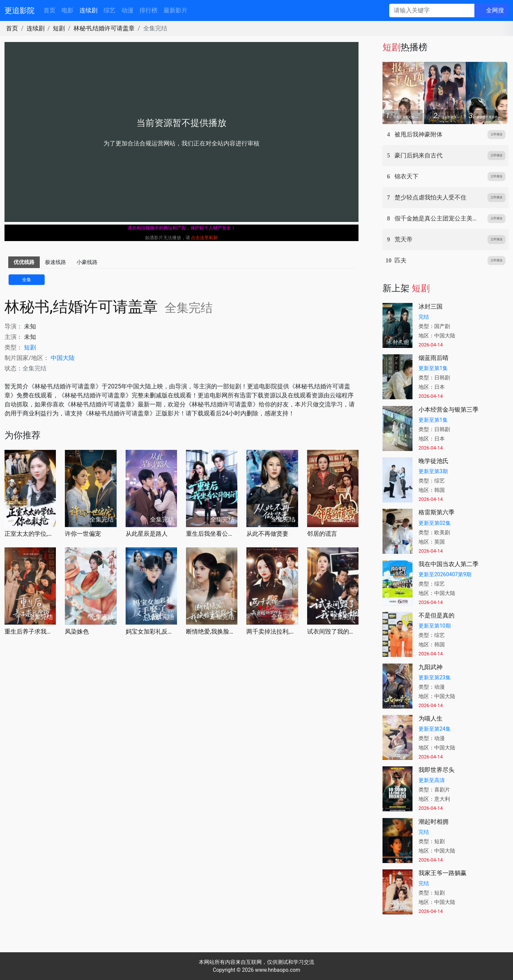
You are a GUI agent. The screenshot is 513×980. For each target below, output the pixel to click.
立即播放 (496, 134)
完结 (424, 317)
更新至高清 (432, 780)
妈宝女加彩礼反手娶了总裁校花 (151, 632)
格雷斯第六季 (436, 512)
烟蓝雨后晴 (433, 358)
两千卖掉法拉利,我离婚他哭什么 (272, 632)
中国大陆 (63, 358)
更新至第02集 (435, 523)
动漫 (127, 10)
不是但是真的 (436, 615)
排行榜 (148, 10)
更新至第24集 (435, 729)
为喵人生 (430, 719)
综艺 (109, 10)
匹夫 (400, 260)
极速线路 (55, 262)
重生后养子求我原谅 (30, 632)
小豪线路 (87, 262)
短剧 (59, 28)
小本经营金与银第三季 (448, 410)
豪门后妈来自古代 (418, 155)
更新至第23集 (435, 677)
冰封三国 (430, 306)
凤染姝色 (77, 632)
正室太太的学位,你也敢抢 (30, 534)
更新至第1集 (433, 368)
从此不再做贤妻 (267, 534)
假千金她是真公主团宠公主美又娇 (439, 218)
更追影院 (19, 10)
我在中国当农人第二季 (448, 564)
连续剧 (88, 10)
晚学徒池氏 (433, 461)
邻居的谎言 (322, 534)
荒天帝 (403, 239)
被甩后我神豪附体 (418, 134)
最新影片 (175, 10)
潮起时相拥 (433, 822)
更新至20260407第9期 (445, 574)
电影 (67, 10)
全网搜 (495, 10)
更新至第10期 (435, 626)
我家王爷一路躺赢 (442, 873)
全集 (27, 280)
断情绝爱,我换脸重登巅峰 (212, 632)
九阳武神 (430, 667)
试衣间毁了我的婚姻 (333, 632)
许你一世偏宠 (83, 534)
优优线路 (24, 262)
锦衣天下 (406, 176)
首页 (49, 10)
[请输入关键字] (432, 10)
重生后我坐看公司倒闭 (212, 534)
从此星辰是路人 (147, 534)
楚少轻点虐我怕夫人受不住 (430, 197)
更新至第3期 (433, 471)
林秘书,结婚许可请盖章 (104, 28)
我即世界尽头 (436, 770)
